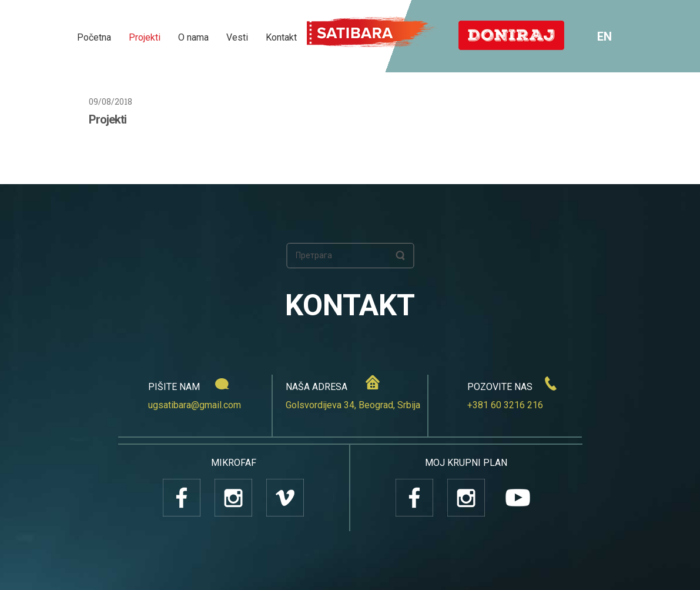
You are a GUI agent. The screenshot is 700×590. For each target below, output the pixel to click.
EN (604, 36)
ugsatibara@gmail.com (195, 405)
